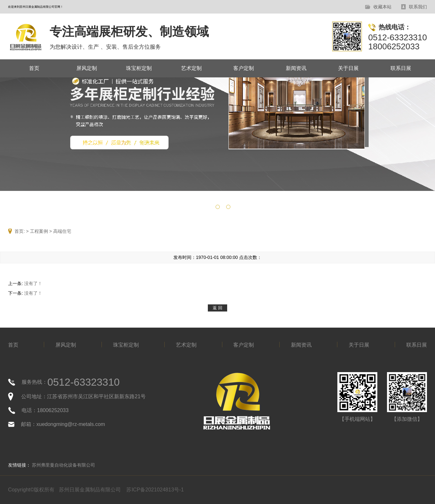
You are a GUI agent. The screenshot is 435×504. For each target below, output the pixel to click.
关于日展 (348, 68)
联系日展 (401, 68)
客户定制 (244, 68)
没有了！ (33, 283)
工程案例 (39, 231)
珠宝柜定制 (139, 68)
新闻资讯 (296, 68)
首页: (20, 231)
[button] (207, 207)
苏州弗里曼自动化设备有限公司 (63, 465)
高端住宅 (62, 231)
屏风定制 (87, 68)
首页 (34, 68)
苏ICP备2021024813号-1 (155, 490)
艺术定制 (191, 68)
